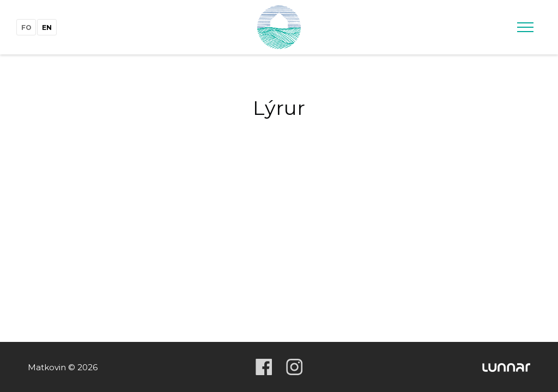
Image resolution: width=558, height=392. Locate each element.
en (47, 27)
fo (26, 27)
